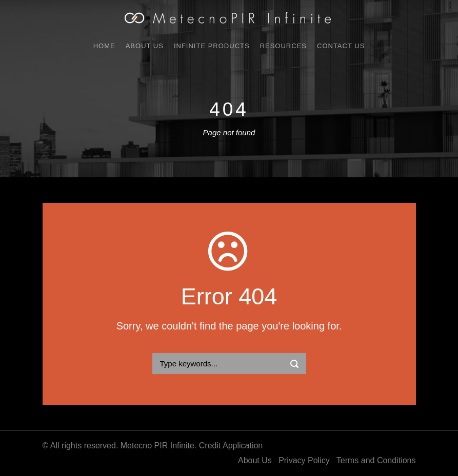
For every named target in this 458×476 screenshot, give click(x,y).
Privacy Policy (304, 460)
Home (104, 46)
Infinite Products (212, 46)
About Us (145, 46)
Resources (283, 46)
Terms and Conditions (376, 460)
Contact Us (341, 46)
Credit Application (231, 446)
